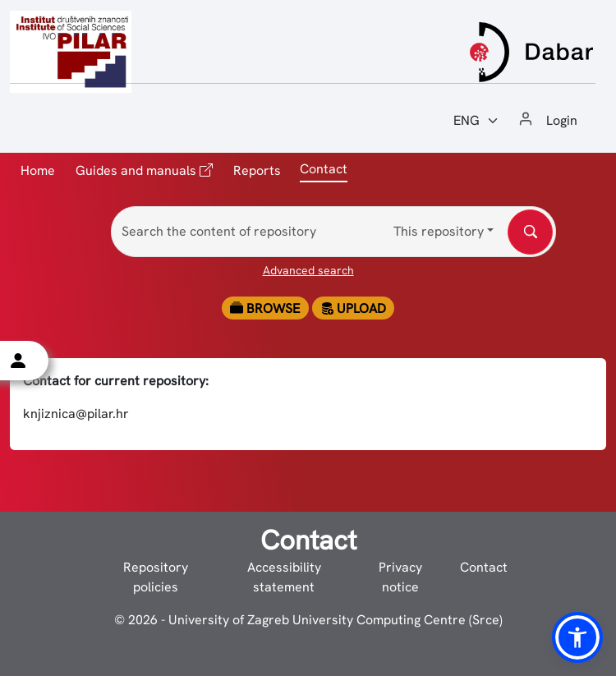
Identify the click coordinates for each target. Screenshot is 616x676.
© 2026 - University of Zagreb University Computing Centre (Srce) (308, 620)
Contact (484, 567)
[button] (577, 637)
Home (38, 170)
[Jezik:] (476, 121)
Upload (353, 308)
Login (562, 120)
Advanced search (308, 270)
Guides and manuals (144, 170)
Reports (257, 170)
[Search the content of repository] (333, 232)
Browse (265, 308)
